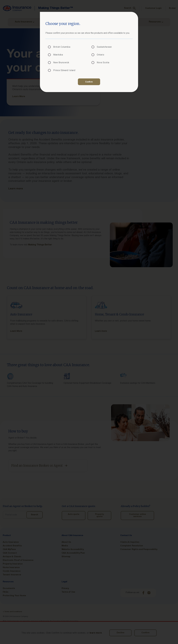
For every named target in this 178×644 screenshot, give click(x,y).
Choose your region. (63, 24)
